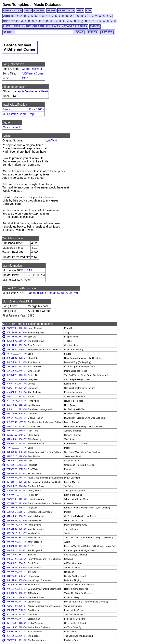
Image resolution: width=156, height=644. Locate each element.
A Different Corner (33, 73)
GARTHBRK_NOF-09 (17, 567)
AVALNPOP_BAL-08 (17, 627)
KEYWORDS (69, 26)
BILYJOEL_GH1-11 (17, 555)
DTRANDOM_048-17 (17, 572)
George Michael (32, 69)
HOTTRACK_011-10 (17, 623)
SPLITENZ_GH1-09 (17, 337)
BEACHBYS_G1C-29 (17, 341)
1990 (25, 78)
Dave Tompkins (16, 5)
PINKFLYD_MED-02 (17, 431)
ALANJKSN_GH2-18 (17, 392)
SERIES (82, 26)
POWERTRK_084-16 (17, 379)
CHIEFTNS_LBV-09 (17, 422)
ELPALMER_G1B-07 (17, 512)
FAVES (56, 26)
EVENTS (95, 26)
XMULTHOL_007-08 (17, 367)
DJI (48, 26)
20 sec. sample (12, 127)
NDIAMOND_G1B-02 (17, 405)
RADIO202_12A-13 (17, 589)
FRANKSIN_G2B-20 (17, 525)
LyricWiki (51, 140)
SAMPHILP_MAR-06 (17, 456)
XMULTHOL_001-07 (17, 358)
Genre (6, 109)
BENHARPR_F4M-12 (17, 610)
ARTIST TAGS (66, 11)
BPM (89, 11)
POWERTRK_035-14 (17, 606)
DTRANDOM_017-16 (17, 602)
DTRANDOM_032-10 (17, 520)
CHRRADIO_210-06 (17, 461)
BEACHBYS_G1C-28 (17, 486)
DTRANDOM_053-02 (17, 516)
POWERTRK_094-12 (17, 640)
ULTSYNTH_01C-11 (17, 375)
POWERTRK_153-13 (17, 632)
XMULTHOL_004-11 (17, 349)
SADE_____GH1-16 (17, 448)
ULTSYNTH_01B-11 (17, 508)
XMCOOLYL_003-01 (17, 550)
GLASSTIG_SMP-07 (17, 435)
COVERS (40, 11)
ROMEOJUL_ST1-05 (17, 384)
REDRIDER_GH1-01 (17, 495)
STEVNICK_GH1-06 (17, 576)
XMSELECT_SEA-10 (17, 585)
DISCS (28, 11)
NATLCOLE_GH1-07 (17, 533)
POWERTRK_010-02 (17, 499)
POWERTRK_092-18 (17, 328)
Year (5, 78)
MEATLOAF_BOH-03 (17, 414)
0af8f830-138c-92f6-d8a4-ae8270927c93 (54, 293)
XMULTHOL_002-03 (17, 345)
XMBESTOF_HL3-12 (17, 426)
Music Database (48, 5)
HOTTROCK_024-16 (17, 401)
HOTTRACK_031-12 (17, 614)
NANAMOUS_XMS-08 (17, 478)
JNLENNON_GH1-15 (17, 362)
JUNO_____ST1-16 (17, 409)
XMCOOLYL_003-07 (17, 593)
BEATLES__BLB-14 (17, 636)
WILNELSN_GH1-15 (17, 538)
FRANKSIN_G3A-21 (17, 563)
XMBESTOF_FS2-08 (17, 559)
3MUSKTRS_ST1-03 (17, 418)
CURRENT (38, 26)
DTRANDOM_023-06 (17, 542)
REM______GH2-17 (17, 396)
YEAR (80, 11)
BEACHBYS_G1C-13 (17, 597)
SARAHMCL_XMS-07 (17, 444)
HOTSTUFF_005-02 (17, 482)
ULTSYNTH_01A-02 (17, 465)
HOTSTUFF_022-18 (17, 503)
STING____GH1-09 (17, 354)
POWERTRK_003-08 (17, 388)
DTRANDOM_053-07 (17, 439)
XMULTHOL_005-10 (17, 580)
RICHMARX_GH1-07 (17, 473)
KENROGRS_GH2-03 (17, 452)
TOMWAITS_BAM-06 (17, 469)
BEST (17, 26)
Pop (31, 114)
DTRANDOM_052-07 (17, 619)
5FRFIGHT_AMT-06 (17, 332)
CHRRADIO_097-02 (17, 546)
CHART (26, 26)
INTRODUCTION (13, 11)
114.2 (29, 270)
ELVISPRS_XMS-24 (17, 371)
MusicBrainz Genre (15, 114)
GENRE (51, 11)
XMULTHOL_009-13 (17, 529)
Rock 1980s (36, 109)
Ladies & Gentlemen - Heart (30, 91)
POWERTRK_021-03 (17, 491)
